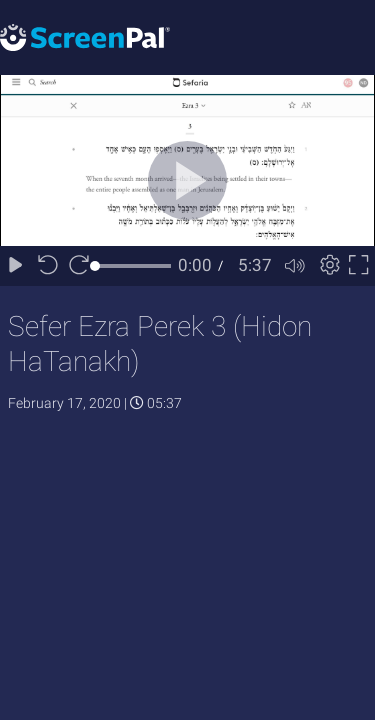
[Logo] (85, 36)
